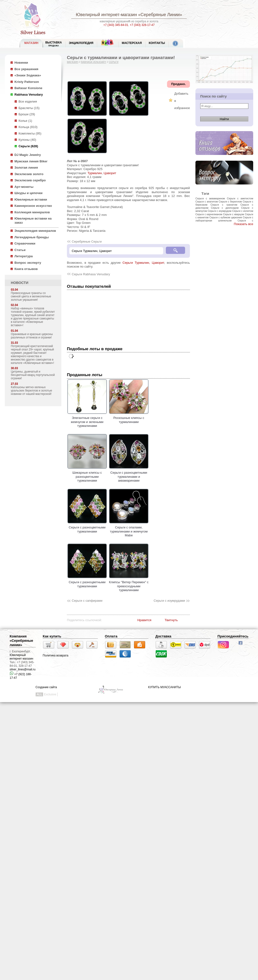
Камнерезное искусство (33, 206)
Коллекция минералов (32, 212)
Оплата (111, 636)
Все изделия (28, 101)
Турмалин (95, 173)
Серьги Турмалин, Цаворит (143, 263)
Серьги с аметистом (240, 198)
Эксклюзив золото (29, 174)
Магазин (73, 62)
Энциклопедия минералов (35, 231)
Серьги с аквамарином (210, 198)
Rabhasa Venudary (29, 95)
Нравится (144, 620)
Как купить (52, 636)
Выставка (54, 44)
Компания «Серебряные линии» (21, 641)
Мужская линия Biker (31, 161)
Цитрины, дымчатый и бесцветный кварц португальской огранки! (33, 375)
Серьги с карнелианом (209, 214)
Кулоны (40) (27, 140)
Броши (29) (27, 114)
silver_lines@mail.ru (23, 669)
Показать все (243, 224)
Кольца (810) (28, 127)
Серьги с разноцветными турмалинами (87, 527)
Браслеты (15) (29, 108)
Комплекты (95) (30, 133)
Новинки (21, 63)
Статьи (20, 250)
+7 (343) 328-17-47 (142, 25)
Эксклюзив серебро (30, 180)
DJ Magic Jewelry (28, 155)
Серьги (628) (28, 146)
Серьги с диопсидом (225, 208)
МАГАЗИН (31, 43)
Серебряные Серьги (87, 242)
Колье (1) (25, 121)
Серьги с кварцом (234, 214)
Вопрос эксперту (28, 263)
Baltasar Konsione (28, 88)
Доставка (163, 636)
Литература (24, 256)
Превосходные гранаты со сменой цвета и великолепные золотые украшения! (31, 296)
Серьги (114, 62)
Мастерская (132, 43)
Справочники (25, 243)
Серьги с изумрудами (169, 601)
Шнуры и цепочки (29, 193)
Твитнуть (171, 620)
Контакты (157, 43)
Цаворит (110, 173)
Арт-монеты (24, 187)
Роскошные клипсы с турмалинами (129, 418)
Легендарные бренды (32, 237)
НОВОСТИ (20, 283)
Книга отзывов (26, 269)
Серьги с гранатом (224, 205)
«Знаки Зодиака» (28, 75)
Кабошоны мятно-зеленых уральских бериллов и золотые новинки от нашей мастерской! (31, 391)
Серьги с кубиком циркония (226, 217)
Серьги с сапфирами (87, 601)
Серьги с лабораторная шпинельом (224, 219)
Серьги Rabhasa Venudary (91, 274)
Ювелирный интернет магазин (21, 657)
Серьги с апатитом (207, 202)
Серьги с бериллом (230, 202)
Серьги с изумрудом (220, 211)
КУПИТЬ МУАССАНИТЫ (164, 687)
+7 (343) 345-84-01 (116, 25)
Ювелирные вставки (31, 199)
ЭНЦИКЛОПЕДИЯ (81, 43)
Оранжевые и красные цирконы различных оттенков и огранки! (32, 336)
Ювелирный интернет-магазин (106, 15)
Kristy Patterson (27, 82)
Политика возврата (56, 655)
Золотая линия (26, 168)
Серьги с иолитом (243, 211)
